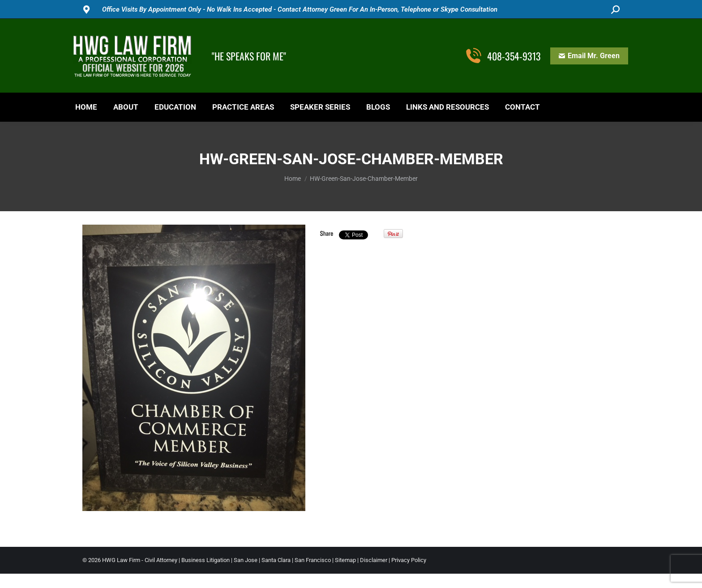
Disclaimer (374, 560)
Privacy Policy (409, 560)
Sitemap (345, 560)
